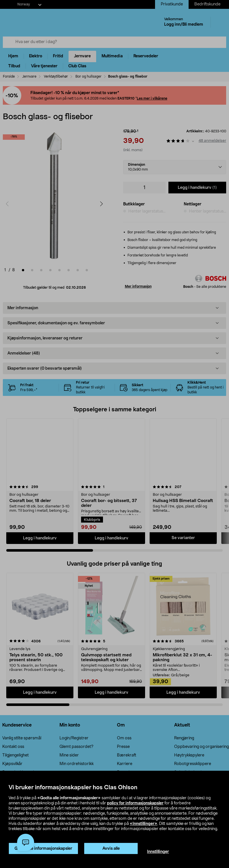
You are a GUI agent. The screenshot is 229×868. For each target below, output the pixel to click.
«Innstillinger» (144, 824)
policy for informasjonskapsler (135, 803)
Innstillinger (158, 852)
